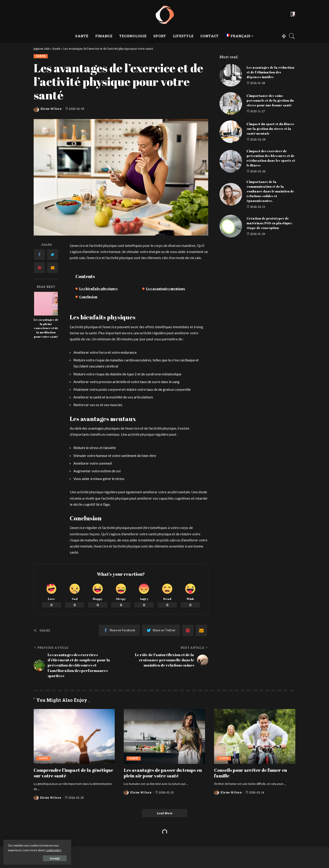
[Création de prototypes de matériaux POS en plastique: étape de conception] (231, 226)
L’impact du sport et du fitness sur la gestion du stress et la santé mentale (270, 129)
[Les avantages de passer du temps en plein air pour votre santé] (164, 736)
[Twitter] (53, 255)
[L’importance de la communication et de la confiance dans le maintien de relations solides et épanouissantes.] (231, 194)
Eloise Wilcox (51, 109)
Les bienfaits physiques (98, 288)
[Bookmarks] (292, 15)
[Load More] (165, 813)
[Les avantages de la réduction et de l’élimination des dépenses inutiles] (231, 75)
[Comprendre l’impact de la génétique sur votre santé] (74, 736)
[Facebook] (40, 255)
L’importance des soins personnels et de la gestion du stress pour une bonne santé (270, 100)
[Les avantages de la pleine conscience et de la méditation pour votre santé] (46, 304)
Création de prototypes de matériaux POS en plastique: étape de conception (269, 223)
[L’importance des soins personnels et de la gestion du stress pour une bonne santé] (231, 103)
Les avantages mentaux (166, 288)
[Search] (292, 36)
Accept (55, 858)
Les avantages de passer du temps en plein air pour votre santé (163, 773)
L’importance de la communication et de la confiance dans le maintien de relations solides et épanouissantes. (270, 191)
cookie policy (54, 850)
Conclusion (88, 297)
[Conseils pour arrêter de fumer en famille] (255, 736)
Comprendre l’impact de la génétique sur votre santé (73, 773)
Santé (41, 56)
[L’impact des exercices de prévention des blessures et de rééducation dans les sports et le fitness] (231, 161)
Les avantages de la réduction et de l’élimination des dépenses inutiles (270, 72)
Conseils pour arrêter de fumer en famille (251, 773)
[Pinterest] (40, 268)
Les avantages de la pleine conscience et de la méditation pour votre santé (46, 328)
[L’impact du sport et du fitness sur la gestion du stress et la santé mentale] (231, 132)
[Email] (53, 268)
